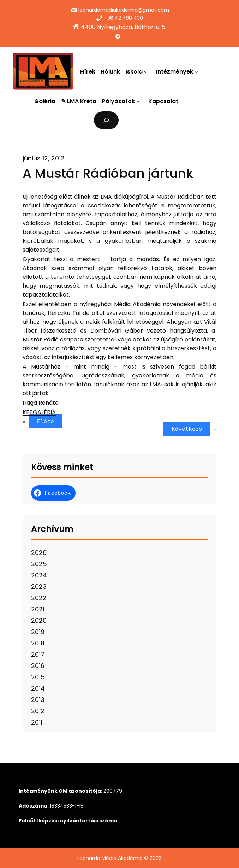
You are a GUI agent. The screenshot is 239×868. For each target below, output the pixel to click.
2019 (38, 632)
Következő (187, 429)
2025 (39, 564)
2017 (38, 654)
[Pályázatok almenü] (139, 101)
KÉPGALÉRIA (39, 412)
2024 (39, 575)
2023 (39, 587)
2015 (38, 677)
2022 (39, 598)
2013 (38, 700)
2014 (38, 688)
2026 (39, 553)
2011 (37, 722)
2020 (39, 620)
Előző (46, 421)
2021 (38, 609)
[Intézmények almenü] (198, 71)
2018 (38, 643)
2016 (38, 666)
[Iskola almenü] (147, 71)
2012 (38, 711)
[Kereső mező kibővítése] (106, 120)
